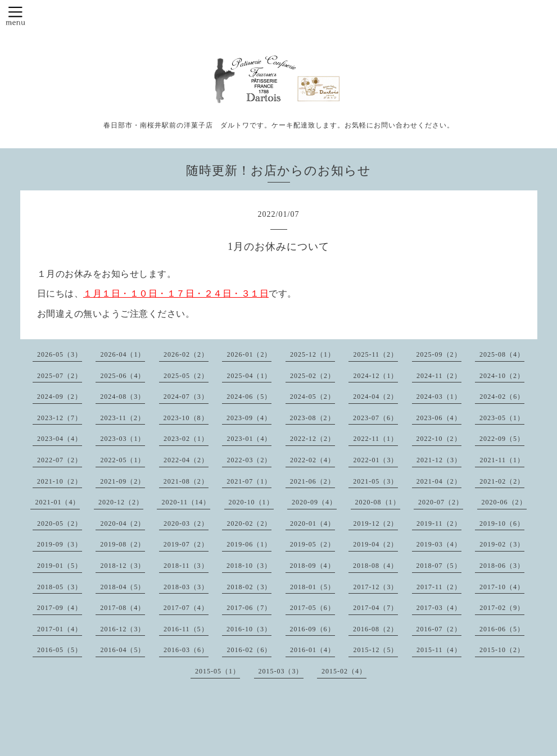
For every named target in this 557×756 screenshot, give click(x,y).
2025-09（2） (439, 354)
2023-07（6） (375, 418)
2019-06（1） (249, 544)
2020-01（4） (313, 523)
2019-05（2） (313, 544)
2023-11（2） (123, 418)
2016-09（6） (313, 629)
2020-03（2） (186, 523)
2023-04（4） (60, 439)
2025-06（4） (123, 376)
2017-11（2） (439, 587)
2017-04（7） (375, 608)
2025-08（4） (502, 354)
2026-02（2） (186, 354)
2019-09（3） (60, 544)
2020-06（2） (504, 502)
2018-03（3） (186, 587)
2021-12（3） (439, 460)
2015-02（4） (344, 671)
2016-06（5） (502, 629)
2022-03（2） (249, 460)
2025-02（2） (313, 376)
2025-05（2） (186, 376)
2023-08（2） (313, 418)
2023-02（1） (186, 439)
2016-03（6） (186, 650)
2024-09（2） (60, 397)
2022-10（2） (439, 439)
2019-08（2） (123, 544)
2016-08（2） (375, 629)
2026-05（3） (60, 354)
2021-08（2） (186, 481)
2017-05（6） (313, 608)
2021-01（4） (57, 502)
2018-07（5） (439, 566)
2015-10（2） (502, 650)
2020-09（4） (314, 502)
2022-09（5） (502, 439)
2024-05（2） (313, 397)
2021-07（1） (249, 481)
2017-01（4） (60, 629)
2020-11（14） (186, 502)
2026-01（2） (249, 354)
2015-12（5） (375, 650)
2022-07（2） (60, 460)
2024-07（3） (186, 397)
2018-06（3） (502, 566)
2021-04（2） (439, 481)
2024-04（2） (375, 397)
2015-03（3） (281, 671)
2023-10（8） (186, 418)
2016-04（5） (123, 650)
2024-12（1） (375, 376)
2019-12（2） (375, 523)
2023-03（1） (123, 439)
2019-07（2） (186, 544)
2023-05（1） (502, 418)
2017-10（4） (502, 587)
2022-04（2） (186, 460)
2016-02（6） (249, 650)
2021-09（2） (123, 481)
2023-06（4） (439, 418)
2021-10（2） (60, 481)
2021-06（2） (313, 481)
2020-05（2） (60, 523)
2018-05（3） (60, 587)
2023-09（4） (249, 418)
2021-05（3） (375, 481)
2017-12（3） (375, 587)
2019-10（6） (502, 523)
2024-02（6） (502, 397)
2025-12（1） (313, 354)
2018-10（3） (249, 566)
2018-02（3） (249, 587)
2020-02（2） (249, 523)
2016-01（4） (313, 650)
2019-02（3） (502, 544)
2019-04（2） (375, 544)
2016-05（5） (60, 650)
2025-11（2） (375, 354)
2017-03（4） (439, 608)
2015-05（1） (218, 671)
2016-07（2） (439, 629)
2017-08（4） (123, 608)
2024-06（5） (249, 397)
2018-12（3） (123, 566)
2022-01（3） (375, 460)
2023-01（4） (249, 439)
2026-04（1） (123, 354)
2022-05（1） (123, 460)
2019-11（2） (439, 523)
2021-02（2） (502, 481)
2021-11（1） (502, 460)
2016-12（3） (123, 629)
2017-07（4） (186, 608)
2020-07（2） (441, 502)
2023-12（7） (60, 418)
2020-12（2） (121, 502)
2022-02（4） (313, 460)
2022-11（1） (375, 439)
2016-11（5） (186, 629)
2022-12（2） (313, 439)
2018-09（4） (313, 566)
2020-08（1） (378, 502)
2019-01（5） (60, 566)
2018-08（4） (375, 566)
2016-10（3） (249, 629)
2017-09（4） (60, 608)
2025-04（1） (249, 376)
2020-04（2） (123, 523)
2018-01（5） (313, 587)
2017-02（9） (502, 608)
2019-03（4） (439, 544)
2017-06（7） (249, 608)
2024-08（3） (123, 397)
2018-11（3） (186, 566)
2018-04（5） (123, 587)
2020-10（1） (251, 502)
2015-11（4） (439, 650)
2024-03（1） (439, 397)
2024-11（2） (439, 376)
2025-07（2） (60, 376)
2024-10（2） (502, 376)
